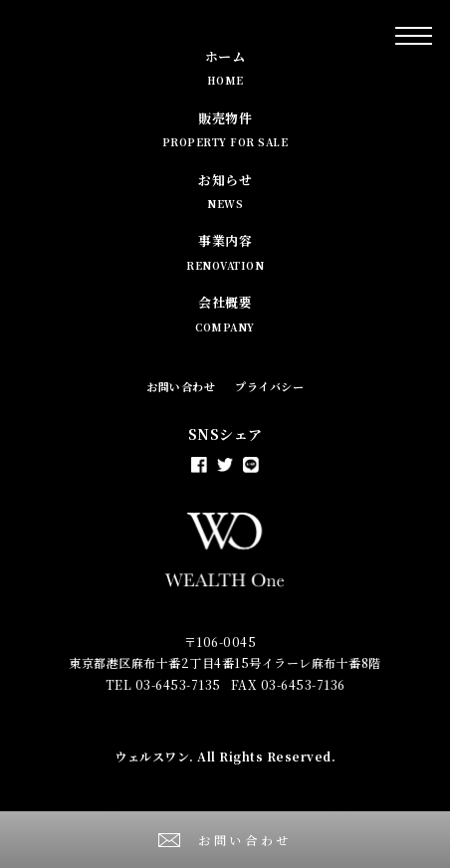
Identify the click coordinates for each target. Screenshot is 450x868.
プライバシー (269, 386)
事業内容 (225, 251)
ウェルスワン (152, 756)
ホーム (225, 67)
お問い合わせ (181, 386)
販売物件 (225, 129)
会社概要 (225, 313)
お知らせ (225, 191)
